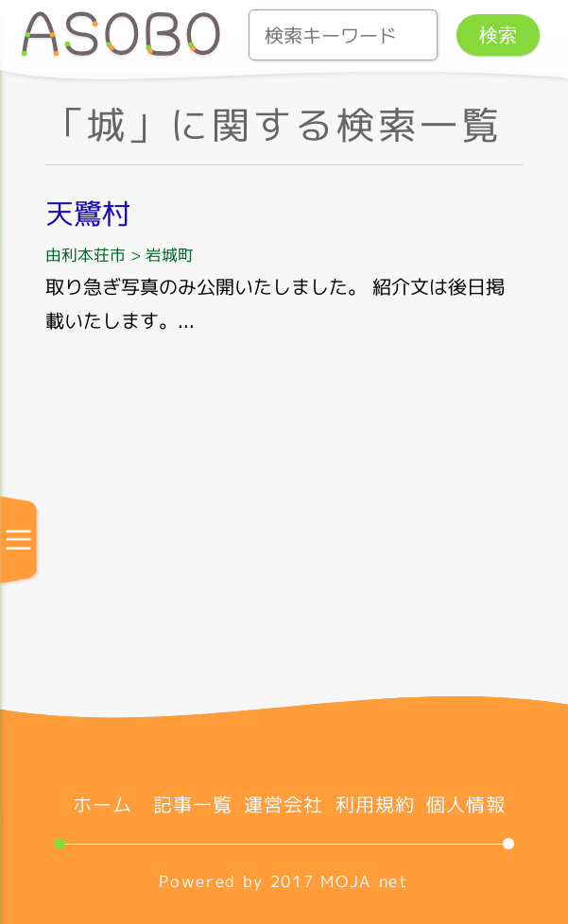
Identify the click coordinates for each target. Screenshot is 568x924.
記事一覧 (193, 804)
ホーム (103, 804)
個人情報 (466, 804)
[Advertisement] (284, 530)
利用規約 (375, 804)
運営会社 (284, 804)
